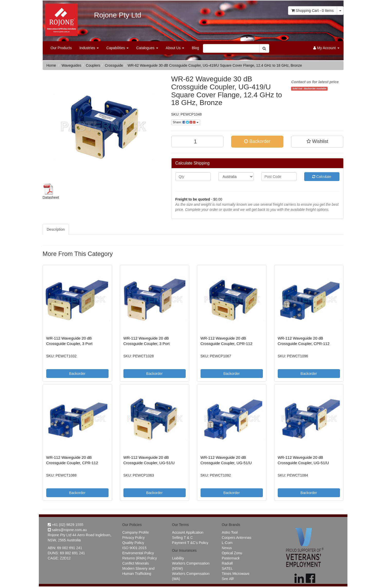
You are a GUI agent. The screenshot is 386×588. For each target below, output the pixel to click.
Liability (178, 558)
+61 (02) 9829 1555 (66, 525)
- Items (313, 11)
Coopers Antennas (236, 538)
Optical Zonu (232, 553)
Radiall (227, 563)
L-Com (227, 543)
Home (51, 65)
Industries (89, 48)
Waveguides (72, 65)
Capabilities (118, 48)
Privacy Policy (134, 538)
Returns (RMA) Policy (140, 558)
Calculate (322, 177)
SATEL (227, 568)
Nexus (227, 548)
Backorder (257, 141)
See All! (228, 579)
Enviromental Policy (138, 553)
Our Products (61, 48)
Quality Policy (133, 543)
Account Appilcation (188, 532)
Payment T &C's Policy (190, 543)
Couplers (93, 65)
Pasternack (231, 558)
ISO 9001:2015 (134, 548)
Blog (195, 48)
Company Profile (136, 532)
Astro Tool (230, 532)
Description (56, 229)
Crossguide (114, 65)
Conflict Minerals (136, 563)
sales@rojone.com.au (67, 530)
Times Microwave (236, 574)
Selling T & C (182, 538)
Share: (186, 122)
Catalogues (147, 48)
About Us (175, 48)
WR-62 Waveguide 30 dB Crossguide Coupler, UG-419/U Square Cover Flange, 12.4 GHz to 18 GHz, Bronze (215, 65)
